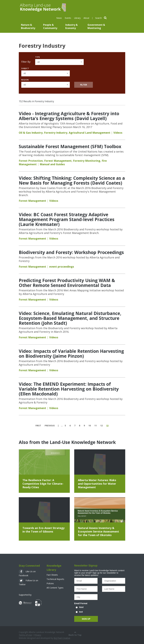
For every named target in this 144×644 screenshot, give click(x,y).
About (86, 18)
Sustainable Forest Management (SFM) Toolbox (70, 146)
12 (101, 426)
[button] (59, 62)
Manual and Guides (52, 164)
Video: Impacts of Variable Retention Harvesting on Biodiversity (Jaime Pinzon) (71, 354)
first (38, 426)
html (81, 607)
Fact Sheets (52, 575)
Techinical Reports (55, 579)
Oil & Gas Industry (31, 133)
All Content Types (55, 588)
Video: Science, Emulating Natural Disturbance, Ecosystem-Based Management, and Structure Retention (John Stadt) (70, 318)
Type (38, 57)
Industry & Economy (71, 26)
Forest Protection (31, 161)
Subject (25, 68)
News (59, 18)
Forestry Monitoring (87, 161)
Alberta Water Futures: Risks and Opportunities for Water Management (97, 484)
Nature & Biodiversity (28, 26)
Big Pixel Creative (62, 638)
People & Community (50, 26)
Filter (84, 85)
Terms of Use (25, 635)
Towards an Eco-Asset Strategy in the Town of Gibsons (43, 530)
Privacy (38, 635)
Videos (118, 133)
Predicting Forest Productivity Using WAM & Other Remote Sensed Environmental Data (67, 283)
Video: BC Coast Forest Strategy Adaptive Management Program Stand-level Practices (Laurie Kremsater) (67, 219)
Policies (50, 583)
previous (50, 426)
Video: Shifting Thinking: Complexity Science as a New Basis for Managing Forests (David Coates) (72, 180)
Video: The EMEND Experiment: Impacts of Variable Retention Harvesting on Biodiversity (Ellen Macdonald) (69, 389)
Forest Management (58, 161)
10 (90, 426)
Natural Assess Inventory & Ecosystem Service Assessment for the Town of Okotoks (98, 531)
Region (25, 80)
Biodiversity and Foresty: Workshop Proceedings (71, 252)
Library (77, 18)
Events (68, 18)
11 (96, 426)
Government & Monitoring (96, 26)
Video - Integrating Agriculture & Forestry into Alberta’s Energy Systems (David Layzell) (69, 116)
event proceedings (62, 267)
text (81, 612)
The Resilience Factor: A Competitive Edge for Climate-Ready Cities (43, 484)
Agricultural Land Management (90, 133)
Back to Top (75, 634)
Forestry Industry (56, 133)
